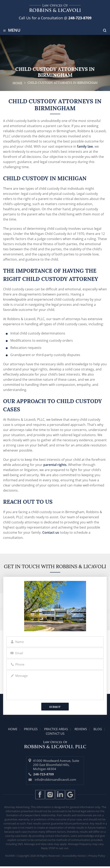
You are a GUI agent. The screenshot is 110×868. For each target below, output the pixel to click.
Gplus (70, 795)
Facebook (40, 795)
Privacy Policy (97, 856)
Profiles (31, 729)
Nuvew (10, 856)
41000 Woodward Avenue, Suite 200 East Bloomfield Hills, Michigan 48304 (56, 765)
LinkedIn (60, 795)
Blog (98, 729)
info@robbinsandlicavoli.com (55, 779)
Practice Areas (56, 729)
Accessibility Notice (74, 856)
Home (13, 729)
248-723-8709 (79, 18)
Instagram (50, 795)
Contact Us (55, 733)
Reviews (81, 729)
